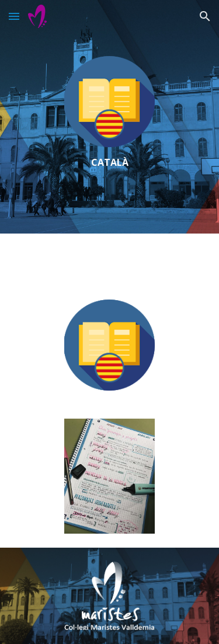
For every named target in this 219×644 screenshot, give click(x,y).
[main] (109, 163)
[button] (14, 16)
